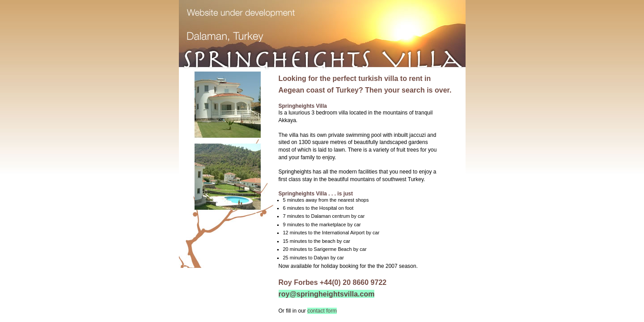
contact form (322, 311)
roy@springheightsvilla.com (327, 294)
